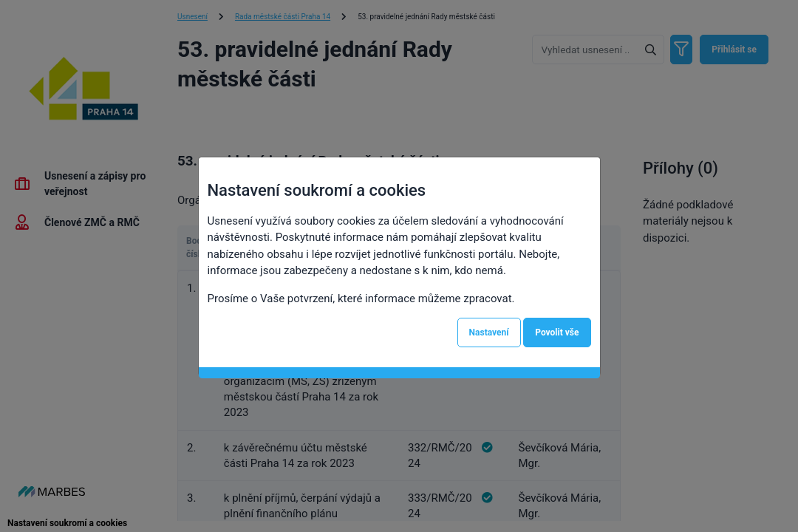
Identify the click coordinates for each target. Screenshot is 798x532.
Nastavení (489, 332)
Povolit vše (557, 332)
